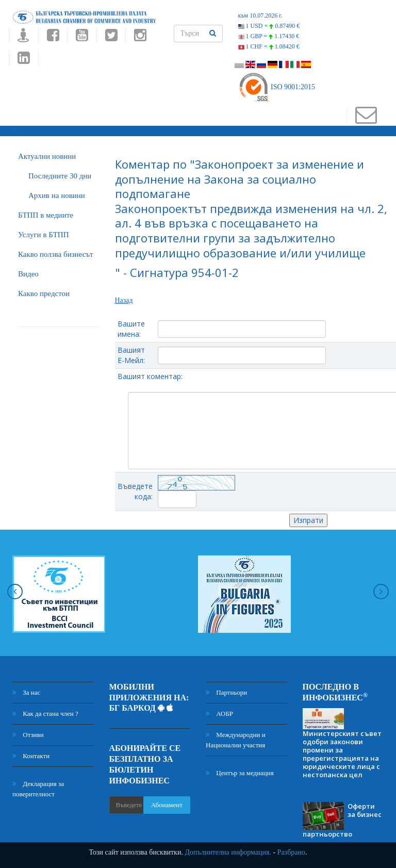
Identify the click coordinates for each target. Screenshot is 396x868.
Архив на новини (57, 195)
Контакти (31, 756)
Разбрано (291, 852)
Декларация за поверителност (38, 789)
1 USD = (269, 26)
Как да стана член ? (45, 714)
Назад (124, 300)
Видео (28, 274)
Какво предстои (44, 293)
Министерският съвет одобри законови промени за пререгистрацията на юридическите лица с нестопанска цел (342, 754)
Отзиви (28, 735)
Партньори (226, 692)
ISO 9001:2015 (277, 87)
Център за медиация (240, 773)
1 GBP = (269, 36)
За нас (26, 692)
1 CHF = (269, 46)
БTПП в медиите (46, 215)
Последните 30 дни (60, 176)
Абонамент (167, 805)
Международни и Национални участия (236, 740)
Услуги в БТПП (43, 235)
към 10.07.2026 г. (260, 15)
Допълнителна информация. (228, 852)
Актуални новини (47, 156)
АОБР (219, 714)
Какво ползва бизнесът (56, 254)
